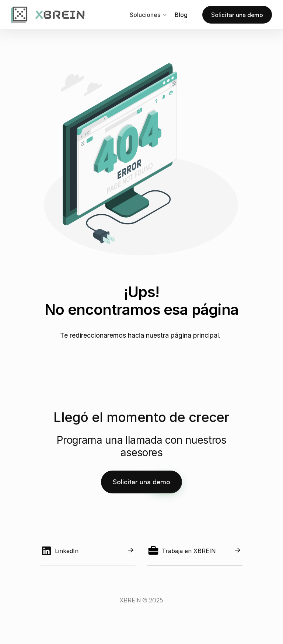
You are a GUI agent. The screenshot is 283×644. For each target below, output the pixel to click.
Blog (181, 15)
